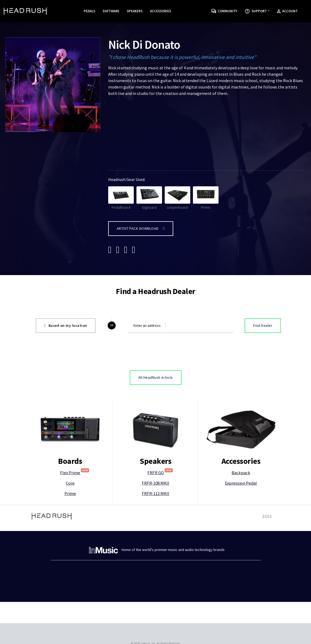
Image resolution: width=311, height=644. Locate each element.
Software (111, 11)
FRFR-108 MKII (155, 483)
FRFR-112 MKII (155, 493)
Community (224, 11)
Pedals (89, 11)
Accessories (161, 11)
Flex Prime (74, 472)
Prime (206, 198)
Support (256, 11)
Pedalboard (121, 198)
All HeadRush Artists (156, 377)
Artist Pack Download (141, 228)
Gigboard (149, 198)
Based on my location (66, 325)
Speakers (135, 11)
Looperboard (177, 198)
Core (70, 483)
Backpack (241, 473)
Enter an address (147, 325)
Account (287, 11)
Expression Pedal (241, 483)
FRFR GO (160, 472)
